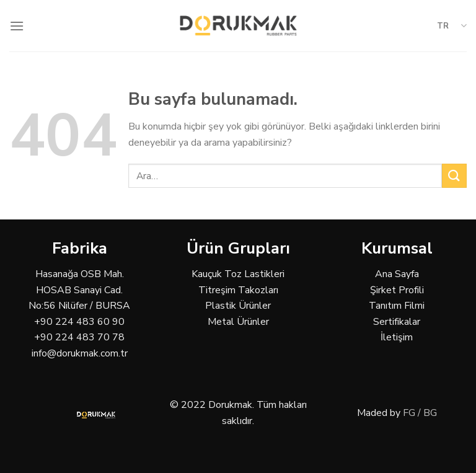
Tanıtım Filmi (397, 306)
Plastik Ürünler (238, 306)
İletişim (397, 337)
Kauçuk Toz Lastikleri (238, 274)
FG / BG (420, 413)
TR (452, 26)
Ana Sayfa (397, 274)
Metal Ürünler (238, 322)
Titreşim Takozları (238, 290)
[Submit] (454, 176)
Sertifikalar (397, 322)
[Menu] (17, 26)
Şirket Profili (397, 290)
